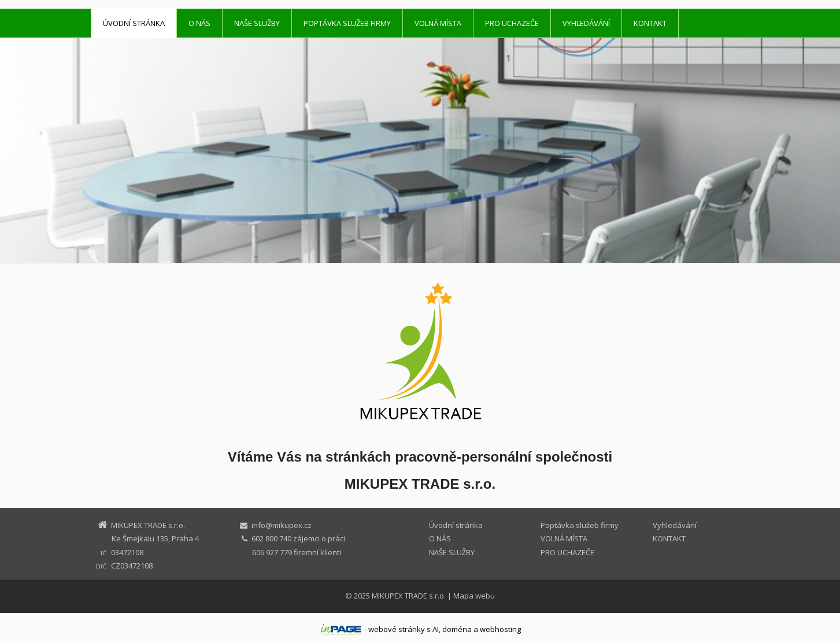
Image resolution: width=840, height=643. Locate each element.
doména (457, 629)
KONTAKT (650, 23)
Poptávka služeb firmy (347, 23)
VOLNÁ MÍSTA (438, 23)
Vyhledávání (586, 23)
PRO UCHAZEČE (512, 23)
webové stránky (397, 629)
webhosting (500, 629)
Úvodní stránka (134, 23)
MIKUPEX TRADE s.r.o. (409, 596)
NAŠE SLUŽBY (257, 23)
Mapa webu (474, 596)
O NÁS (199, 23)
